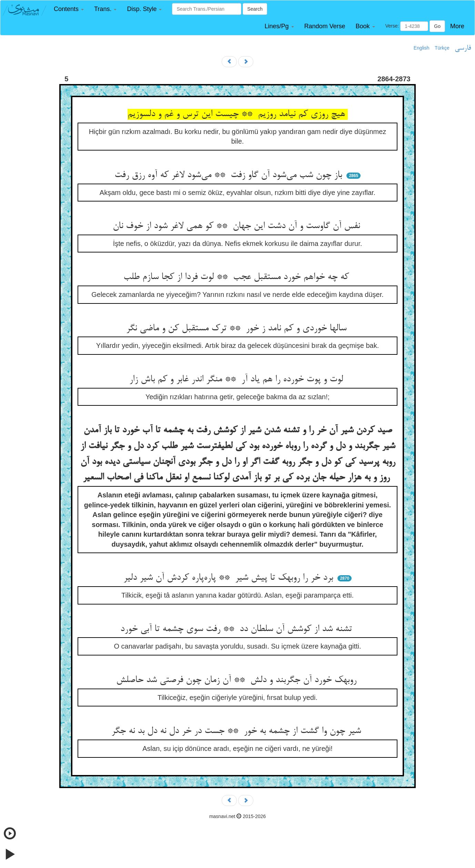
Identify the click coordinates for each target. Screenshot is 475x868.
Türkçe (442, 48)
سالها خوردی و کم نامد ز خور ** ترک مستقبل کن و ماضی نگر (238, 329)
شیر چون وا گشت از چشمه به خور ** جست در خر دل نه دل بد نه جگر (238, 731)
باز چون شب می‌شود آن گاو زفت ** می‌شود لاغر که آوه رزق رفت (230, 175)
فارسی (463, 48)
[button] (69, 9)
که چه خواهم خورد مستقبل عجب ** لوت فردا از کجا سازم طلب (238, 277)
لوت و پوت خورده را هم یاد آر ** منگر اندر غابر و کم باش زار (238, 380)
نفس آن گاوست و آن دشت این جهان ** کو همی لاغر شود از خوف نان (238, 226)
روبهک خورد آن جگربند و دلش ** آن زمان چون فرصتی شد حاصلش (238, 680)
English (422, 48)
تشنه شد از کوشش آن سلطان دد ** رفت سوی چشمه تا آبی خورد (238, 629)
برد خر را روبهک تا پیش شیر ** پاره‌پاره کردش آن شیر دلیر (230, 578)
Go (437, 26)
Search (255, 9)
